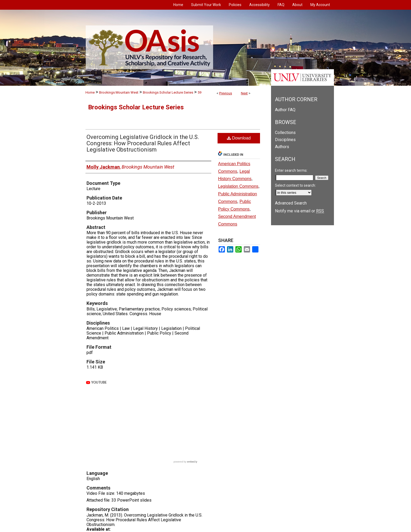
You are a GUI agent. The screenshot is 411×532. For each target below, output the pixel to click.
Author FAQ (285, 110)
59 (199, 92)
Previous (226, 93)
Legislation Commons (238, 186)
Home (90, 92)
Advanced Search (291, 203)
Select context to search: (295, 185)
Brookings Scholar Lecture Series (168, 92)
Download (239, 138)
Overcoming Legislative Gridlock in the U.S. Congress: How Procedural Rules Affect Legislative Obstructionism (143, 143)
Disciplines (285, 140)
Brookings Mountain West (119, 92)
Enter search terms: (291, 170)
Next (244, 93)
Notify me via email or (299, 211)
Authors (282, 147)
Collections (285, 133)
